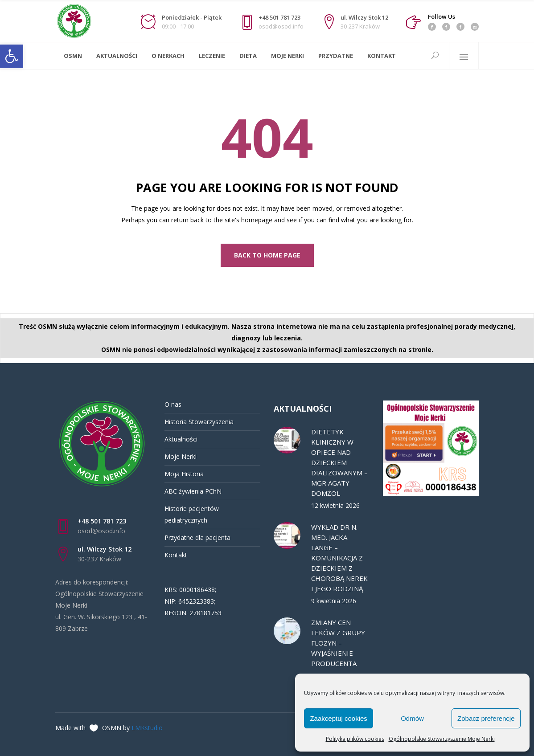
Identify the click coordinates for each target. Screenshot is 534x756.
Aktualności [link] (181, 439)
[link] (12, 56)
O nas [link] (173, 404)
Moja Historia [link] (184, 474)
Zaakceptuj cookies (338, 718)
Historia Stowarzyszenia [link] (199, 422)
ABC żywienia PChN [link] (193, 491)
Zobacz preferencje (486, 718)
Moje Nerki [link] (181, 456)
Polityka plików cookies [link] (355, 739)
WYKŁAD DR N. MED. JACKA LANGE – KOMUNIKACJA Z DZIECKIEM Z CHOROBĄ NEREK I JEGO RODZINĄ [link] (339, 558)
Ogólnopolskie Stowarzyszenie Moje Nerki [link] (442, 739)
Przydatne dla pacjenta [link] (197, 537)
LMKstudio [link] (147, 728)
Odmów (412, 718)
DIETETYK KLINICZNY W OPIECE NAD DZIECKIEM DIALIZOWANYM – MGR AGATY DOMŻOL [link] (339, 462)
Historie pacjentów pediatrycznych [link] (192, 514)
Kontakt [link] (176, 555)
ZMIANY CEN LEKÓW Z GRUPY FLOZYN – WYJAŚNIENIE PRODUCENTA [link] (338, 643)
